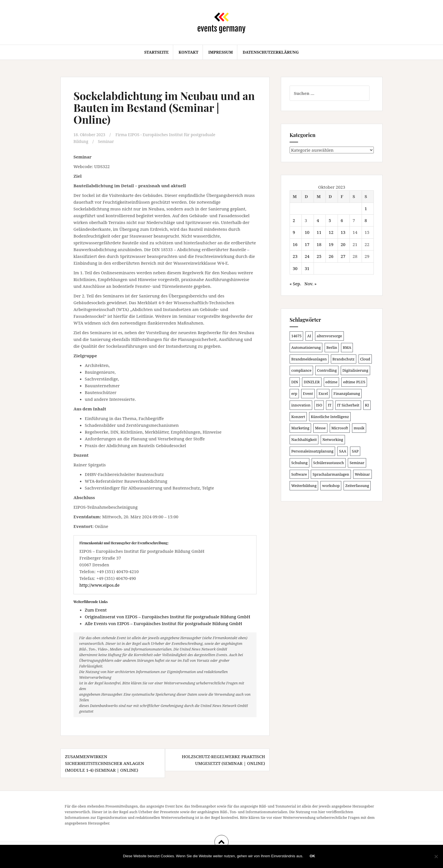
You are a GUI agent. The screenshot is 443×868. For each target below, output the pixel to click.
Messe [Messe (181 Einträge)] (320, 428)
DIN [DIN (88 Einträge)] (295, 382)
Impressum (221, 52)
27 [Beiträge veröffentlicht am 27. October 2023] (343, 256)
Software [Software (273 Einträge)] (299, 474)
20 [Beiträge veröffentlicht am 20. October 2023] (343, 244)
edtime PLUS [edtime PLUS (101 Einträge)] (354, 382)
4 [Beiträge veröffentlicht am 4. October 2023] (318, 220)
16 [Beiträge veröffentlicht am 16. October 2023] (295, 244)
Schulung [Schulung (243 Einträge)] (299, 463)
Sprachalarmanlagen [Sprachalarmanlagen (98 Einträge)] (331, 474)
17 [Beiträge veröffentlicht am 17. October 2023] (307, 244)
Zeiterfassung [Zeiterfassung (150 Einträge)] (357, 486)
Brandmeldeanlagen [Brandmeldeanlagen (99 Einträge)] (309, 359)
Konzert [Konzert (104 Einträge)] (298, 417)
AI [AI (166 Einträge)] (309, 336)
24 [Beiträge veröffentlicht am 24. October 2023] (307, 256)
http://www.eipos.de (99, 585)
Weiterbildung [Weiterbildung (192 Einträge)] (304, 486)
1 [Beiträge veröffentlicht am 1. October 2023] (366, 208)
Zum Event (96, 610)
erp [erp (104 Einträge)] (294, 393)
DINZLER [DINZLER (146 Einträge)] (312, 382)
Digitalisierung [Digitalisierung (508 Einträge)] (355, 370)
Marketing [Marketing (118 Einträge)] (300, 428)
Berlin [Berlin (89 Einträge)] (332, 347)
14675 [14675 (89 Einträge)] (296, 336)
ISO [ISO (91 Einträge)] (319, 405)
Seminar (107, 141)
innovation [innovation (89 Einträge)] (301, 405)
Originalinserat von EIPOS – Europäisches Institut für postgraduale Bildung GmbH (168, 616)
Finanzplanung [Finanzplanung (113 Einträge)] (347, 393)
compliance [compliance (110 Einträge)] (301, 370)
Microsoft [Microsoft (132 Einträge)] (340, 428)
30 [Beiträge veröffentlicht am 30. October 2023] (295, 268)
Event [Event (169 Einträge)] (308, 393)
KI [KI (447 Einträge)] (367, 405)
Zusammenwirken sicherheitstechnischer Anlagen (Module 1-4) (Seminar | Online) (105, 763)
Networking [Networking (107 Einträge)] (333, 440)
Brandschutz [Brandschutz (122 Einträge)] (344, 359)
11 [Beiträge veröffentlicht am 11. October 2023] (319, 232)
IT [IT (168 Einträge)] (330, 405)
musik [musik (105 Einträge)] (359, 428)
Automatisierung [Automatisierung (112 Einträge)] (306, 347)
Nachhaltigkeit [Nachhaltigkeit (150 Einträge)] (304, 440)
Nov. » (310, 284)
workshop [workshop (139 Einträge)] (331, 486)
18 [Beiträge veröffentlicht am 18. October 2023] (319, 244)
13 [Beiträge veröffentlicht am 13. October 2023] (343, 232)
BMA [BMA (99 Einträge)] (347, 347)
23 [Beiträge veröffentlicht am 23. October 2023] (295, 256)
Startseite (156, 52)
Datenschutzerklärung (271, 52)
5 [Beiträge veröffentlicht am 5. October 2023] (330, 220)
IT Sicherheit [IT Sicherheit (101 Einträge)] (348, 405)
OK (313, 857)
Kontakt (188, 52)
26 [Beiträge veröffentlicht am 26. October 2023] (331, 256)
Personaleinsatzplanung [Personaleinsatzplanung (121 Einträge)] (312, 451)
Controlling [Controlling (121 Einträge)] (327, 370)
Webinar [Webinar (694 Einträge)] (362, 474)
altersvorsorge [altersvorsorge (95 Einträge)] (329, 336)
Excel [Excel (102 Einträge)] (323, 393)
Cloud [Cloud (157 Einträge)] (365, 359)
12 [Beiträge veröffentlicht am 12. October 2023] (331, 232)
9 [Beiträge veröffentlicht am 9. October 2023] (294, 232)
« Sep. (295, 284)
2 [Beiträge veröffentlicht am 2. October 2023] (294, 220)
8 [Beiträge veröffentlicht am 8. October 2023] (366, 220)
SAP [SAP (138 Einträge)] (355, 451)
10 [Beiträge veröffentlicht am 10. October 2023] (307, 232)
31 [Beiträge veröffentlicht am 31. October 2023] (307, 268)
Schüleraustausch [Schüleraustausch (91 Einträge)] (329, 463)
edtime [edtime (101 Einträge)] (332, 382)
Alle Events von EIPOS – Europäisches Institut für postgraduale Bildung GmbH (163, 623)
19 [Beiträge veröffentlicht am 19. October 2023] (331, 244)
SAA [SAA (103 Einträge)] (343, 451)
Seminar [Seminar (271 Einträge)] (357, 463)
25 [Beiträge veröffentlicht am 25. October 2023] (319, 256)
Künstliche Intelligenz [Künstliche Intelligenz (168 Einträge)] (330, 417)
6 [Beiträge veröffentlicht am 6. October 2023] (342, 220)
